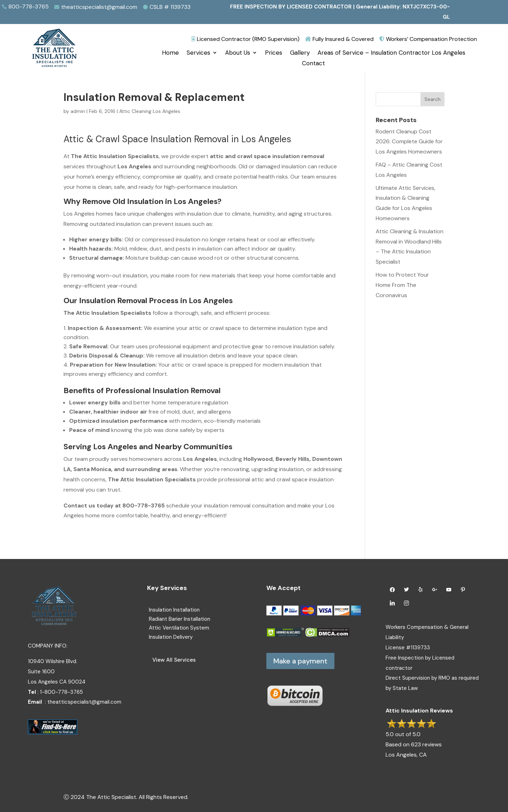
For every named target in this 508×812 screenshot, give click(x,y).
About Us (238, 53)
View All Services (174, 660)
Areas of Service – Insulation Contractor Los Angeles (391, 53)
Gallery (300, 53)
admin (78, 111)
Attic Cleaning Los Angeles (150, 111)
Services (198, 53)
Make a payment (300, 661)
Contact (313, 64)
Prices (274, 53)
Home (170, 53)
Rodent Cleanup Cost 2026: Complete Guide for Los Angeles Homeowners (409, 142)
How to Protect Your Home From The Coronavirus (402, 285)
